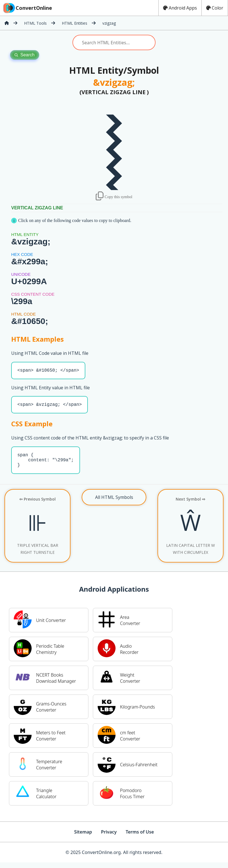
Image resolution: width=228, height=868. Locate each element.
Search (25, 55)
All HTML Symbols (114, 503)
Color (215, 8)
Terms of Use (140, 837)
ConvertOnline (27, 8)
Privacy (109, 837)
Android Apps (180, 8)
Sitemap (83, 837)
